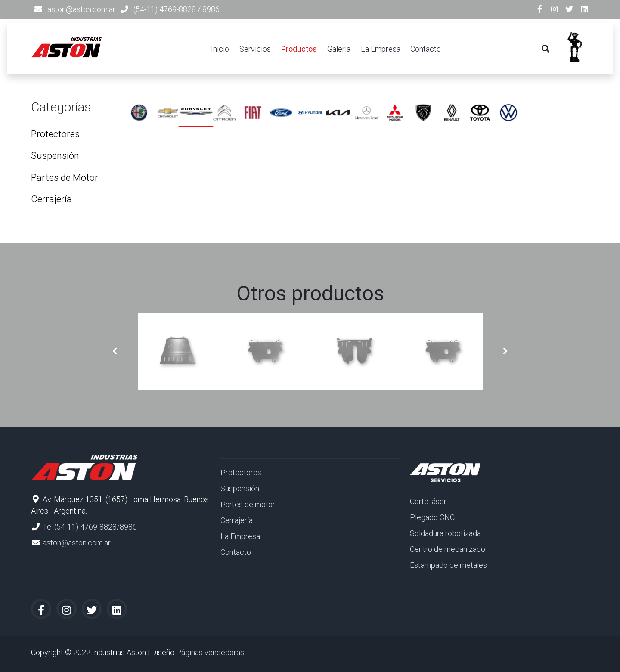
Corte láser (428, 501)
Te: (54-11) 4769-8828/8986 (90, 527)
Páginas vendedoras (210, 652)
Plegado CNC (432, 517)
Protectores (55, 134)
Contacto (426, 49)
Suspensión (55, 156)
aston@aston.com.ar (81, 9)
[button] (115, 351)
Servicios (255, 49)
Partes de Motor (65, 178)
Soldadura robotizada (445, 533)
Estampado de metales (448, 565)
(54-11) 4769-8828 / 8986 (177, 9)
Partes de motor (248, 504)
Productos (299, 49)
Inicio (220, 49)
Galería (339, 49)
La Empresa (381, 49)
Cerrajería (51, 199)
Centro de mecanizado (448, 549)
